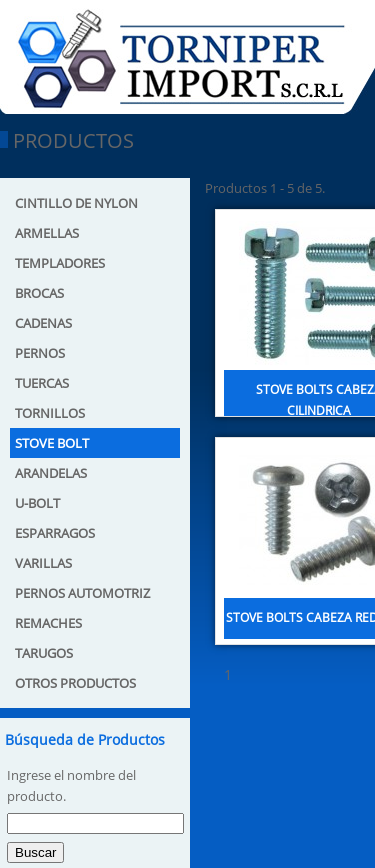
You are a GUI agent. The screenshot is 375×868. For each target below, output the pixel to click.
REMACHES (48, 623)
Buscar (35, 852)
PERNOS (40, 353)
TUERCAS (42, 383)
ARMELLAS (47, 233)
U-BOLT (37, 503)
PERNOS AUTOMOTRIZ (82, 593)
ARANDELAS (51, 473)
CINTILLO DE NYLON (76, 203)
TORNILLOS (50, 413)
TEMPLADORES (60, 263)
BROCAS (39, 293)
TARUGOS (44, 653)
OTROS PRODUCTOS (75, 683)
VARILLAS (43, 563)
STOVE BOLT (52, 443)
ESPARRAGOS (55, 533)
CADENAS (43, 323)
